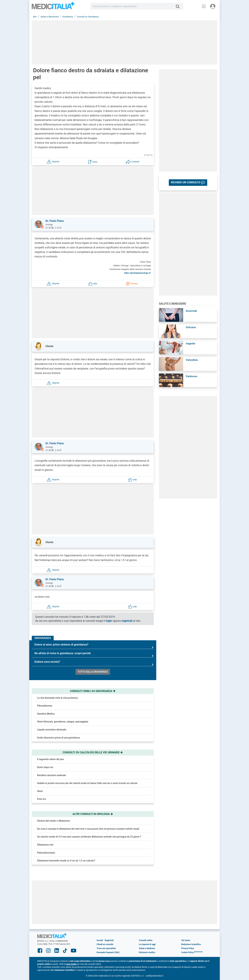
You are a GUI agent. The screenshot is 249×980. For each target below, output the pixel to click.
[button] (53, 161)
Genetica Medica (46, 714)
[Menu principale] (204, 6)
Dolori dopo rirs (45, 767)
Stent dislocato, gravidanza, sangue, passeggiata (63, 722)
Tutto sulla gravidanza (93, 672)
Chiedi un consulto (105, 944)
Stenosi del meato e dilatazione (53, 821)
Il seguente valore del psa (50, 759)
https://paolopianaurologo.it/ (138, 273)
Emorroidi (191, 311)
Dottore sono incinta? (94, 663)
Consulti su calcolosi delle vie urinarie (93, 752)
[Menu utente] (213, 6)
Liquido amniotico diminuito (52, 730)
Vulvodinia (192, 360)
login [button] (109, 621)
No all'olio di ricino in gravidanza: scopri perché (94, 655)
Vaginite (191, 344)
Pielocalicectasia (46, 853)
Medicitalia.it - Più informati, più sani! (53, 7)
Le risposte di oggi (147, 944)
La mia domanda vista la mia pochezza (57, 698)
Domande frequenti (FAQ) (108, 952)
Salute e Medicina (147, 948)
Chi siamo (186, 940)
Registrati (109, 940)
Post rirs (42, 799)
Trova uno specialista (106, 948)
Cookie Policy (188, 952)
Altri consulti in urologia (93, 814)
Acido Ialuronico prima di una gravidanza (58, 738)
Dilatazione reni (45, 845)
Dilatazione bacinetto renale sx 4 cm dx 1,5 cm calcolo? (66, 861)
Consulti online (146, 940)
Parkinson (192, 376)
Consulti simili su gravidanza (93, 691)
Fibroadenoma (45, 706)
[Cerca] (179, 6)
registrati (127, 621)
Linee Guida (71, 964)
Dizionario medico (147, 952)
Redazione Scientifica (191, 944)
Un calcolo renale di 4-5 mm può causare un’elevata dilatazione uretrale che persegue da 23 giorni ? (89, 837)
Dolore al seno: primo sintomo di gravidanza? (94, 646)
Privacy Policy (188, 948)
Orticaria (191, 327)
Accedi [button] (100, 940)
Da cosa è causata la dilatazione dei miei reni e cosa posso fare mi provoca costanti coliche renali (88, 829)
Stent (40, 791)
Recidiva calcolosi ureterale (51, 775)
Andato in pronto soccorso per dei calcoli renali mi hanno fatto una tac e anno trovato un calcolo (87, 783)
